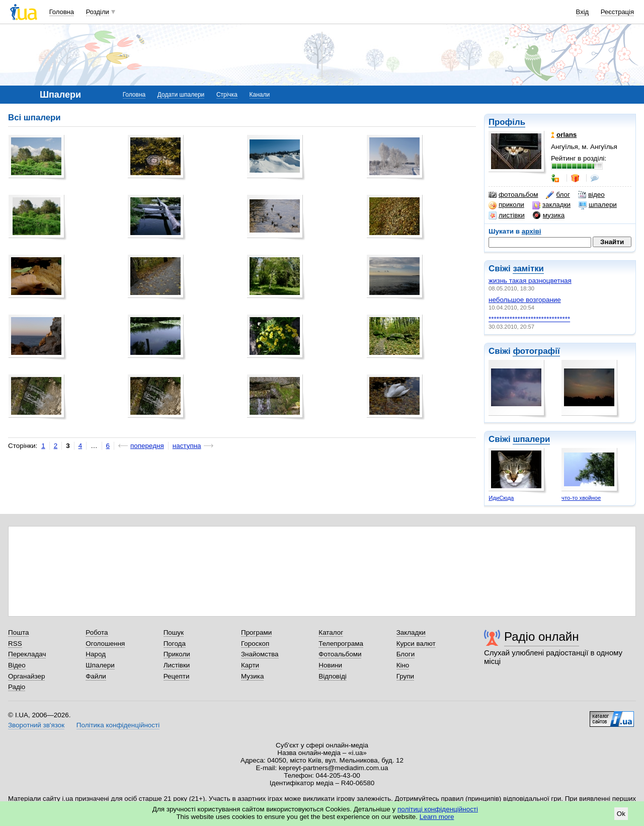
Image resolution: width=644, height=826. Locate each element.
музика (549, 215)
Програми (256, 632)
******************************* (529, 319)
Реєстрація (617, 12)
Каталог (331, 632)
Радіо (17, 687)
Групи (405, 676)
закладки (551, 205)
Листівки (177, 665)
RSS (15, 644)
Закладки (411, 632)
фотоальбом (513, 195)
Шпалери (100, 665)
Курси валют (416, 644)
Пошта (18, 632)
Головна (62, 12)
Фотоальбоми (340, 654)
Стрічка (227, 95)
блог (558, 195)
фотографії (536, 351)
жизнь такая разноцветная (530, 281)
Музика (252, 676)
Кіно (403, 665)
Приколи (177, 654)
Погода (175, 644)
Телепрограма (341, 644)
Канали (260, 95)
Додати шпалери (181, 95)
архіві (532, 231)
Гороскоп (255, 644)
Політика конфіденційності (118, 725)
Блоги (406, 654)
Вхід (583, 12)
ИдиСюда (501, 498)
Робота (97, 632)
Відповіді (333, 676)
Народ (96, 654)
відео (591, 195)
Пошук (174, 632)
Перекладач (27, 654)
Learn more (437, 817)
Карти (250, 665)
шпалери (598, 205)
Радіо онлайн (542, 636)
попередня (147, 446)
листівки (507, 215)
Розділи (98, 12)
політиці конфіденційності (438, 809)
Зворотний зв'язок (36, 725)
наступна (187, 446)
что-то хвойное (581, 498)
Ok (621, 814)
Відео (17, 665)
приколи (506, 205)
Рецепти (177, 676)
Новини (330, 665)
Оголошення (105, 644)
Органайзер (26, 676)
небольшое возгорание (525, 300)
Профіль (507, 122)
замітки (528, 269)
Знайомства (260, 654)
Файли (96, 676)
